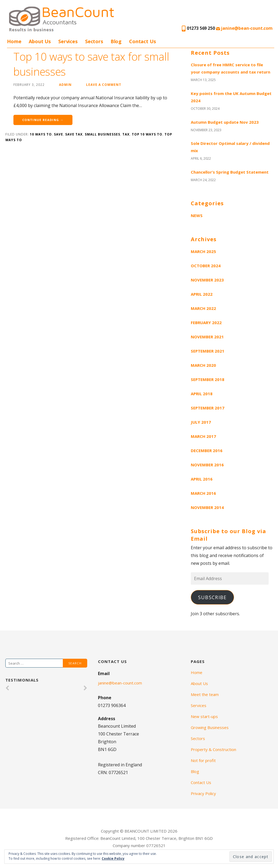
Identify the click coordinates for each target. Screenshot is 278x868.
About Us (40, 41)
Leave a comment (104, 85)
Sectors (94, 41)
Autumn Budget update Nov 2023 (225, 122)
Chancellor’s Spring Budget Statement (230, 172)
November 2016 (207, 465)
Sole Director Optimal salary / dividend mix (230, 147)
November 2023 (207, 280)
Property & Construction (213, 749)
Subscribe (212, 597)
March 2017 (203, 436)
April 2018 (202, 394)
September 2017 (208, 408)
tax (126, 134)
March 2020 (203, 365)
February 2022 (206, 323)
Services (68, 41)
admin (65, 85)
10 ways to (41, 134)
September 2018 (208, 379)
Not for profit (203, 760)
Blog (116, 41)
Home (14, 41)
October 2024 (206, 266)
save (58, 134)
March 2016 (203, 493)
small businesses (103, 134)
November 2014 (207, 507)
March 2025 (203, 251)
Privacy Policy (203, 793)
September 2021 (208, 351)
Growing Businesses (210, 727)
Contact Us (142, 41)
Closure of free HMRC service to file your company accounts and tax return (231, 68)
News (197, 215)
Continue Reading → (43, 120)
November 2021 (207, 337)
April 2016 (202, 479)
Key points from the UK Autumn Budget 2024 (231, 97)
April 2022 (202, 294)
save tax (74, 134)
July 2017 (201, 422)
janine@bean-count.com (244, 28)
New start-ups (204, 716)
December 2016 (207, 451)
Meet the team (205, 694)
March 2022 (203, 308)
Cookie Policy (113, 858)
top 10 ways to (147, 134)
